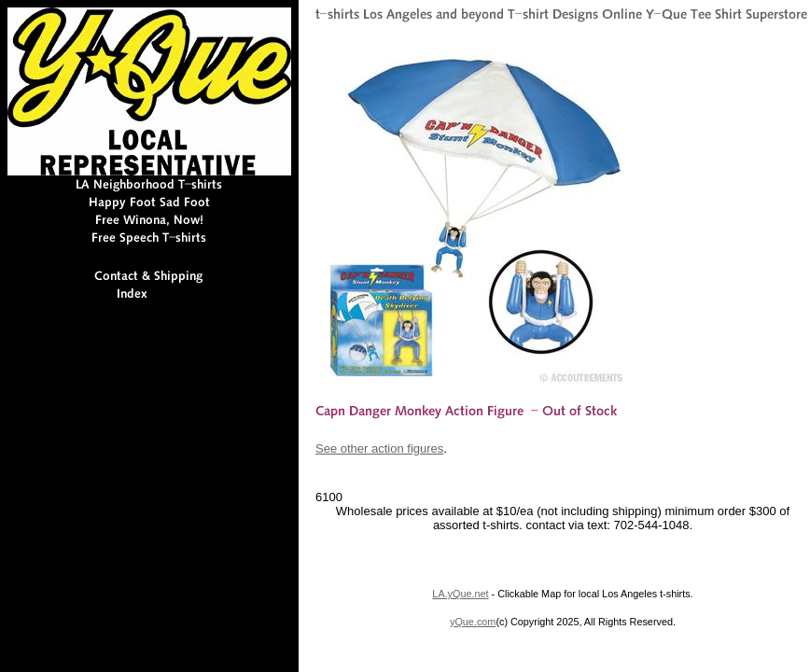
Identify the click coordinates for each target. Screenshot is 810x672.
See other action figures (379, 448)
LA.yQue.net (460, 594)
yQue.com (473, 622)
